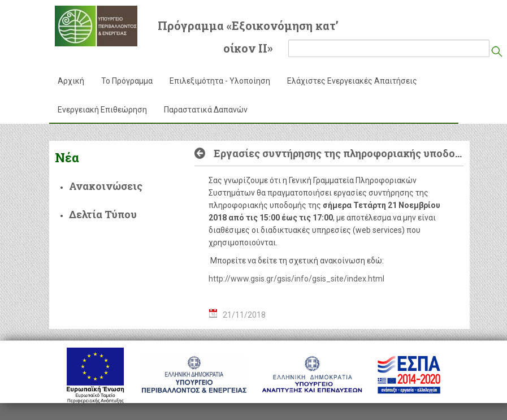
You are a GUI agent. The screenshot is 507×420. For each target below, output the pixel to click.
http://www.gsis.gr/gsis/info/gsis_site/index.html (296, 279)
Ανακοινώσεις (106, 186)
